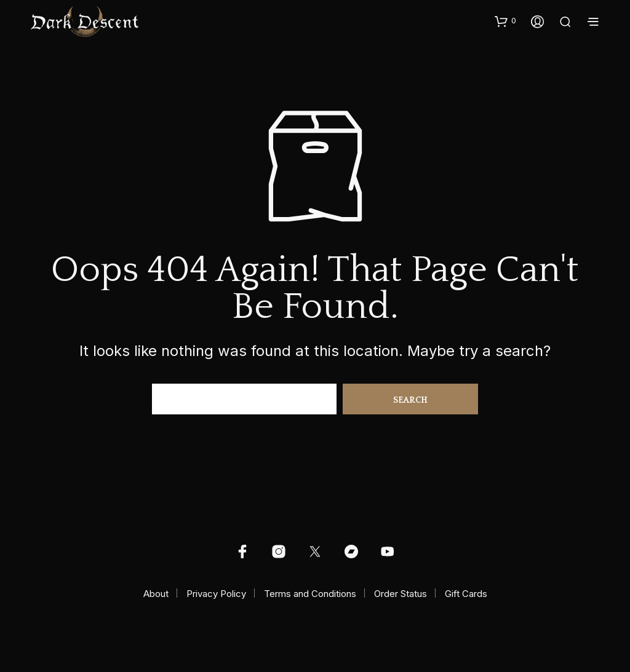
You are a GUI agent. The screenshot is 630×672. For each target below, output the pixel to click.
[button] (505, 21)
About (156, 594)
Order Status (401, 594)
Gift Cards (466, 594)
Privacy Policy (216, 594)
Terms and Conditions (310, 594)
